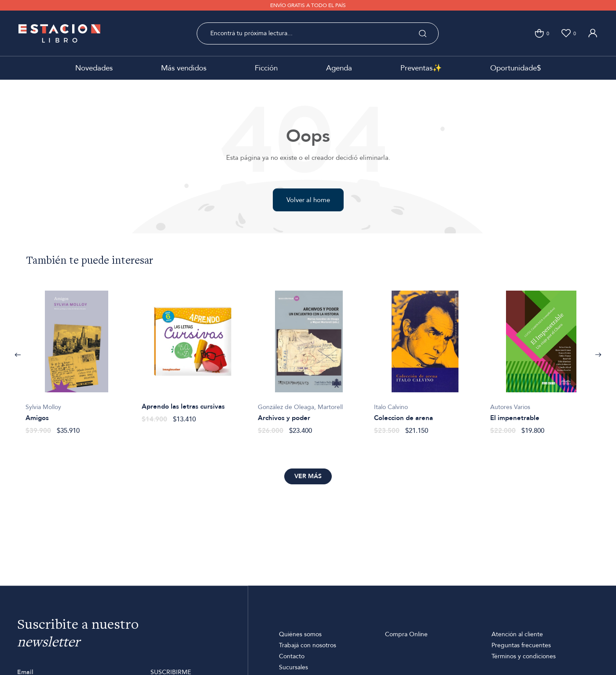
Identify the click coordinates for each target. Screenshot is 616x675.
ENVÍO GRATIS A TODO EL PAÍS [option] (308, 5)
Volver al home (308, 200)
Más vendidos (184, 68)
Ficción (266, 68)
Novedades (94, 68)
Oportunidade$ (515, 68)
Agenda (339, 68)
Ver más (308, 476)
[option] (77, 358)
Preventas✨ (421, 68)
